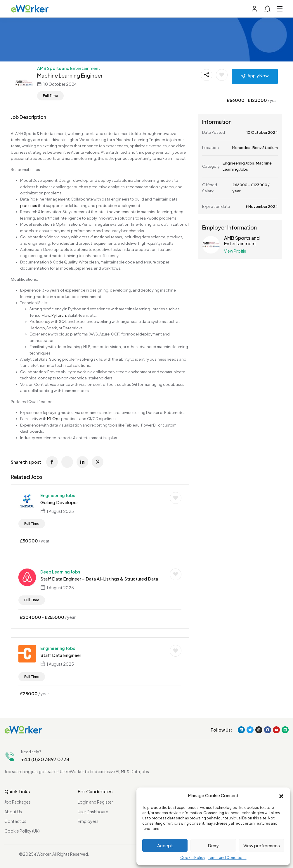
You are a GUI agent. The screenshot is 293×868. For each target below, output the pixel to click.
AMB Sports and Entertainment (69, 68)
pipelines (29, 206)
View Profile (235, 251)
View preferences (262, 845)
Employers (88, 821)
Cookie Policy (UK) (22, 831)
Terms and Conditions (227, 858)
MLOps (54, 419)
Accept (165, 845)
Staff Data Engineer (61, 655)
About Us (13, 811)
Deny (213, 845)
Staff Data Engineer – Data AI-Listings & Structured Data (99, 579)
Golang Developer (59, 502)
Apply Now (258, 76)
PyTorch (59, 315)
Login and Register (95, 802)
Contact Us (15, 821)
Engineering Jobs (58, 495)
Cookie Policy (193, 858)
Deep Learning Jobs (60, 572)
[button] (281, 796)
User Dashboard (93, 811)
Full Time (50, 96)
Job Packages (18, 802)
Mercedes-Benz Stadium (255, 148)
